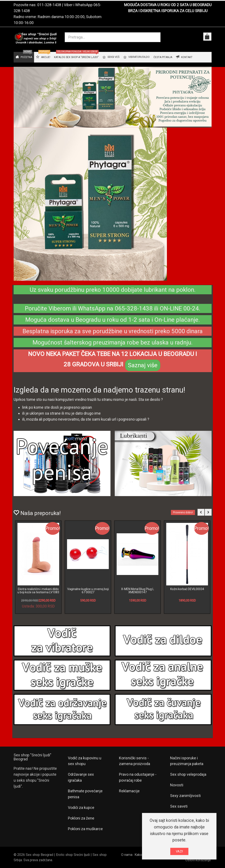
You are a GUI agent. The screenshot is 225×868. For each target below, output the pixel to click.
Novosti (177, 785)
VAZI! (179, 851)
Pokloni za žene (81, 818)
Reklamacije (129, 791)
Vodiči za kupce (81, 808)
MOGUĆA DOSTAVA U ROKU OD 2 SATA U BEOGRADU (168, 5)
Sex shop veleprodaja (188, 774)
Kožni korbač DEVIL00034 (187, 589)
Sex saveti (179, 806)
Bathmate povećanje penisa (85, 794)
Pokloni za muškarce (85, 829)
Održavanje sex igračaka (81, 777)
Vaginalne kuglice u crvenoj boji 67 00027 (88, 591)
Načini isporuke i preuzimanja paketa (187, 761)
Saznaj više (143, 365)
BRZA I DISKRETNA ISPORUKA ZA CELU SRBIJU (168, 11)
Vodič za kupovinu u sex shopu (85, 761)
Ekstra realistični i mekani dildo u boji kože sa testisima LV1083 (38, 591)
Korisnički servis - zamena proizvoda (135, 761)
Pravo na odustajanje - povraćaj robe (138, 777)
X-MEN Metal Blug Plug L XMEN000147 (138, 591)
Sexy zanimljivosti (185, 796)
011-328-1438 (49, 5)
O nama (127, 855)
